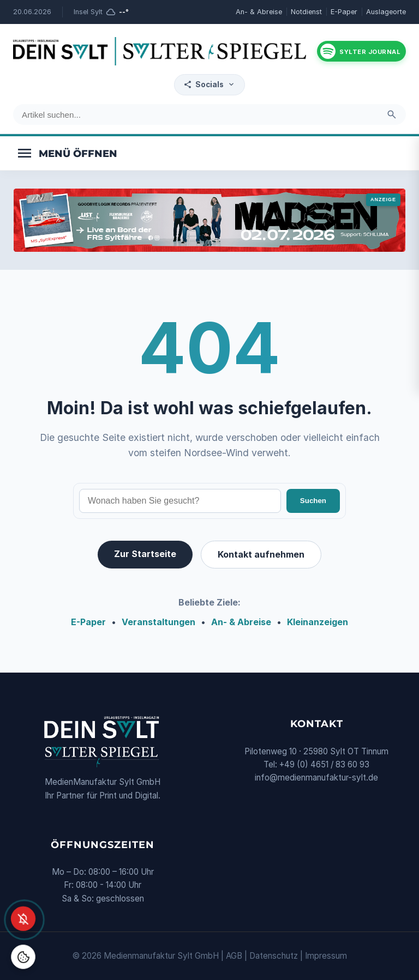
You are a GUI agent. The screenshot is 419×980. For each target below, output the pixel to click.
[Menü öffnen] (67, 153)
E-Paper (344, 12)
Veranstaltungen (158, 622)
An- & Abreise (259, 12)
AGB (234, 956)
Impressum (326, 956)
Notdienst (306, 12)
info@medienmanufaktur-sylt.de (316, 778)
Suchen (313, 501)
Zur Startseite (145, 554)
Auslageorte (386, 12)
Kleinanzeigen (318, 622)
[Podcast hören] (361, 51)
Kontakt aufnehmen (261, 554)
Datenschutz (274, 956)
